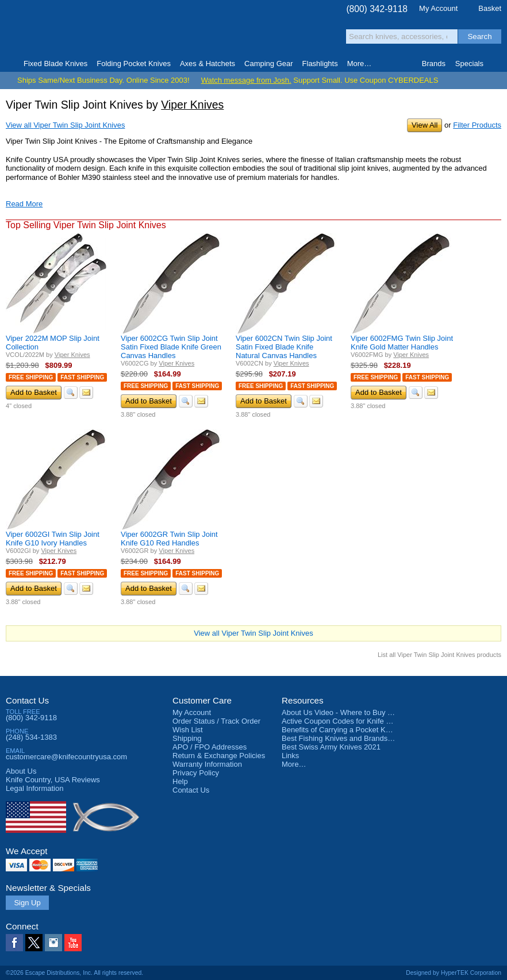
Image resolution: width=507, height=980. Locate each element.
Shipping (187, 738)
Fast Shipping (82, 377)
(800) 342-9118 (377, 9)
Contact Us (27, 700)
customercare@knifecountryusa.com (66, 757)
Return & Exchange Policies (219, 756)
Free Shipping (31, 377)
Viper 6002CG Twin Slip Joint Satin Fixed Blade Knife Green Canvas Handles (171, 347)
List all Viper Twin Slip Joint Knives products (439, 655)
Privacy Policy (196, 773)
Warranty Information (207, 764)
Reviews (53, 780)
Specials (469, 64)
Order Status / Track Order (216, 721)
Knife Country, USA (54, 30)
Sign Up (27, 903)
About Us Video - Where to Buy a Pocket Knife (359, 712)
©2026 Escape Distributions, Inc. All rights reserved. (74, 973)
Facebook (14, 943)
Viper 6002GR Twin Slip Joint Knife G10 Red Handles (169, 539)
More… (294, 764)
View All (425, 125)
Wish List (188, 730)
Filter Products (477, 125)
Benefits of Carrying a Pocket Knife (340, 730)
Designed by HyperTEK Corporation (454, 973)
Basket (490, 8)
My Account (438, 8)
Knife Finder (498, 64)
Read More (24, 204)
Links (290, 756)
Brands (434, 64)
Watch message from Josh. (246, 80)
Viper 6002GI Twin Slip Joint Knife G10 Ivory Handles (53, 539)
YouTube (73, 943)
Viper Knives (192, 105)
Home (9, 64)
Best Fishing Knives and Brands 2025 (344, 738)
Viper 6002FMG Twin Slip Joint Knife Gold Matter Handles (402, 343)
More (360, 64)
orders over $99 (219, 35)
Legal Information (34, 788)
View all (65, 125)
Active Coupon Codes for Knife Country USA (356, 721)
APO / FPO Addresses (210, 747)
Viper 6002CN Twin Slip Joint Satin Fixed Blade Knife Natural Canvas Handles (284, 347)
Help (180, 781)
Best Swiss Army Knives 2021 (331, 747)
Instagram (53, 943)
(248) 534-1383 (31, 737)
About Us (21, 771)
